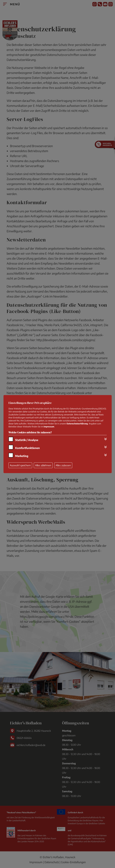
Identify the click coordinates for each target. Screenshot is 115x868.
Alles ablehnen (43, 465)
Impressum (49, 427)
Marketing (22, 456)
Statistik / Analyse (27, 440)
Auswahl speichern (20, 465)
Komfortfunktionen (27, 448)
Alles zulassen (63, 465)
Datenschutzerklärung (77, 424)
